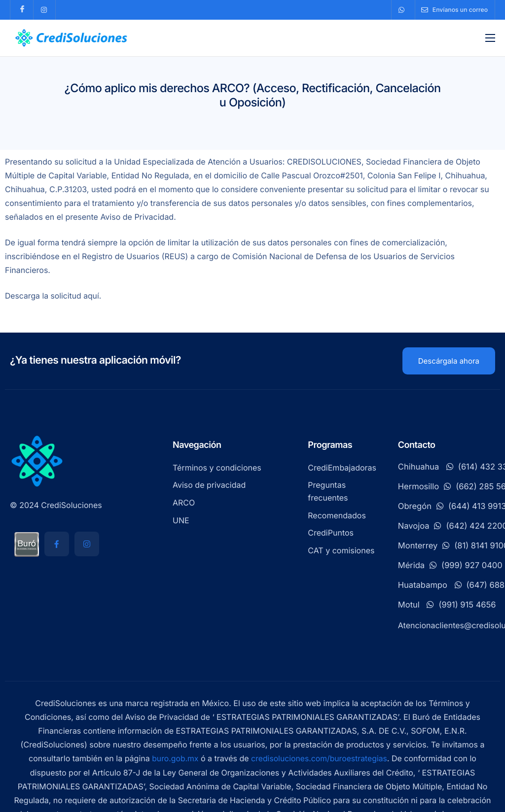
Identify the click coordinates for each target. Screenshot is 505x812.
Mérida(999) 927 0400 (450, 566)
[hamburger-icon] (490, 38)
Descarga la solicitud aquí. (54, 297)
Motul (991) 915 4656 (447, 605)
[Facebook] (57, 544)
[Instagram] (87, 544)
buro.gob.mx (174, 759)
